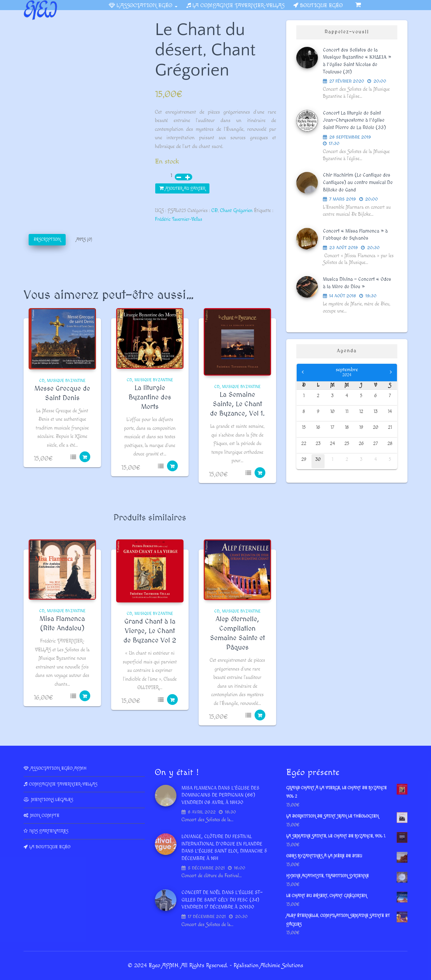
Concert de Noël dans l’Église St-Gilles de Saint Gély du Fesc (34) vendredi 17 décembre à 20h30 (222, 900)
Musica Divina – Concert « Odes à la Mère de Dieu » (357, 283)
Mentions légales (52, 800)
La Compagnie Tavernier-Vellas (239, 6)
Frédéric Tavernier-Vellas (178, 219)
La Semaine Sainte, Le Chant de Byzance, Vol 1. (237, 404)
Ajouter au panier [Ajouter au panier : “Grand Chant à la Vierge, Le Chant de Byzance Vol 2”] (172, 700)
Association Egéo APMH (58, 768)
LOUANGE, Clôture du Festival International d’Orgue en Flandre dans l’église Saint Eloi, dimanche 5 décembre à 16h (224, 848)
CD (215, 211)
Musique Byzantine (66, 381)
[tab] (47, 240)
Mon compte (45, 815)
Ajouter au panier (185, 189)
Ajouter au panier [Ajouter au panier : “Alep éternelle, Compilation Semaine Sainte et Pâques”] (260, 715)
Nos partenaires (49, 831)
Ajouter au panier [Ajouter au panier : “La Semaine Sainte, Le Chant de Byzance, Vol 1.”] (260, 473)
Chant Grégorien (236, 211)
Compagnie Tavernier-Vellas (63, 784)
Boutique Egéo (321, 6)
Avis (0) (84, 240)
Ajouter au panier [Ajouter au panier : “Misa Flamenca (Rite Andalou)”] (85, 696)
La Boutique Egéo (50, 847)
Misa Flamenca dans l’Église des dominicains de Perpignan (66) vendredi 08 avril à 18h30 (220, 795)
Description (47, 240)
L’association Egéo (147, 6)
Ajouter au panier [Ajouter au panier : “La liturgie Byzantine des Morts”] (172, 466)
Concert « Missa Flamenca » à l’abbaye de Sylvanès (355, 235)
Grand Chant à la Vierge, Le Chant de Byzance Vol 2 (150, 631)
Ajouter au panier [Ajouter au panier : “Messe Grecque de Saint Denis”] (85, 457)
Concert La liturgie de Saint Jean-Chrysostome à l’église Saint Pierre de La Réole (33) (354, 121)
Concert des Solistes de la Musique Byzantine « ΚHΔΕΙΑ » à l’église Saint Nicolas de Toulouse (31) (357, 61)
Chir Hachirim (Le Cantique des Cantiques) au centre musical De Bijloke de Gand (358, 183)
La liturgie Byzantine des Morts (150, 397)
